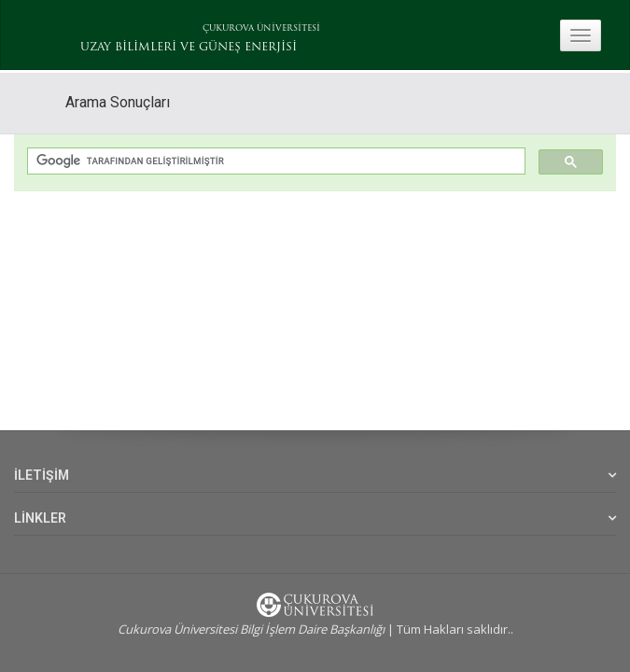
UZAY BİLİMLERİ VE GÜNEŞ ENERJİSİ (189, 48)
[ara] (274, 162)
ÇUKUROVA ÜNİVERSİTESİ (261, 28)
